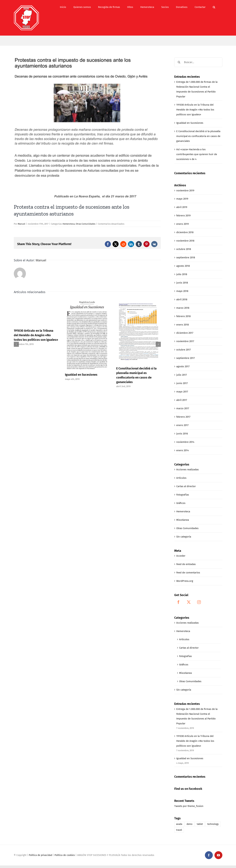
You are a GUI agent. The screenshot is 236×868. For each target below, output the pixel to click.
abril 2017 (182, 400)
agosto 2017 (183, 366)
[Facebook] (178, 602)
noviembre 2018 (185, 241)
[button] (214, 7)
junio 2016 (182, 434)
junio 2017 (182, 383)
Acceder (181, 556)
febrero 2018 (183, 316)
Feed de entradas (186, 564)
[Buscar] (179, 62)
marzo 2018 (183, 308)
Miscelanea (183, 520)
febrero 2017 (183, 417)
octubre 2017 (184, 350)
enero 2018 (183, 325)
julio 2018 (182, 274)
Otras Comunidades (86, 224)
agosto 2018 (183, 266)
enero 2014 (183, 450)
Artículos (181, 478)
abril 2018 (182, 299)
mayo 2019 (182, 199)
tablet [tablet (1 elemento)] (200, 824)
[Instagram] (199, 602)
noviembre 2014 (185, 442)
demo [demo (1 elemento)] (189, 824)
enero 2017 (182, 425)
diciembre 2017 (185, 333)
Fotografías (183, 495)
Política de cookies (65, 855)
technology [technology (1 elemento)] (213, 824)
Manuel (22, 224)
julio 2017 (182, 375)
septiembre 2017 (186, 358)
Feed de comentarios (188, 573)
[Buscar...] (198, 62)
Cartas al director (186, 486)
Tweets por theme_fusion (189, 806)
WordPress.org (185, 581)
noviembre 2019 (185, 191)
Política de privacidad (40, 855)
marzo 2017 (183, 408)
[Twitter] (189, 602)
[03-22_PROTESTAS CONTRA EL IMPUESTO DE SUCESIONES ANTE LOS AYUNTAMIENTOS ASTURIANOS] (87, 128)
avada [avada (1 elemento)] (179, 824)
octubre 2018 (184, 249)
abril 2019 (182, 207)
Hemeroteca (69, 224)
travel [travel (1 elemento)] (179, 830)
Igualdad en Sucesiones (81, 375)
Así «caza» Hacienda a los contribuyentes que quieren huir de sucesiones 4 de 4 (197, 154)
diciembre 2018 (185, 232)
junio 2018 (182, 283)
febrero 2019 (183, 216)
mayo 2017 (182, 392)
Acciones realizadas (187, 470)
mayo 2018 (182, 291)
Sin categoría (184, 537)
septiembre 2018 (186, 257)
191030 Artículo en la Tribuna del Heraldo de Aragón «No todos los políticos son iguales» (36, 335)
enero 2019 (183, 224)
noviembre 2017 (185, 341)
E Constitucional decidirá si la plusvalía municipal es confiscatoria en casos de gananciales (198, 136)
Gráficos (181, 503)
